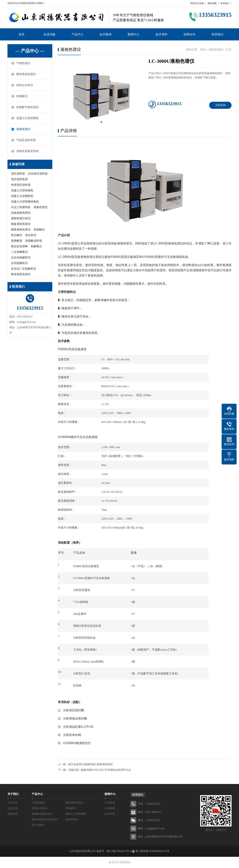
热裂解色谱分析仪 (42, 814)
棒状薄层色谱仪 (26, 74)
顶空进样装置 (19, 179)
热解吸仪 (36, 246)
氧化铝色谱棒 (19, 246)
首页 (21, 34)
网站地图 (212, 3)
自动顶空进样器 (38, 174)
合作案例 (105, 34)
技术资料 (162, 34)
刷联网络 (125, 862)
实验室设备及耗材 (27, 151)
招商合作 (190, 34)
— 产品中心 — (30, 51)
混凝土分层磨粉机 (22, 196)
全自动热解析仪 (21, 257)
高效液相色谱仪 (21, 213)
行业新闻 (110, 808)
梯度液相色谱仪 (21, 230)
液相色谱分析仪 (21, 218)
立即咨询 (220, 105)
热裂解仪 (22, 96)
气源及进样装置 (26, 140)
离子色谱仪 (38, 825)
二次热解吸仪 (19, 252)
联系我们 (225, 3)
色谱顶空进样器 (21, 185)
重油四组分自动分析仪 (45, 819)
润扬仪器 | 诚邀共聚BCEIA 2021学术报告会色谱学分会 (100, 770)
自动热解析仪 (19, 263)
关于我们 (13, 794)
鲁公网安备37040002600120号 (152, 851)
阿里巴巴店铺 (197, 3)
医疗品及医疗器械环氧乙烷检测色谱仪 (91, 764)
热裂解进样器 (34, 241)
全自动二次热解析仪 (24, 269)
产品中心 (77, 34)
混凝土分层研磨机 (27, 118)
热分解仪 (17, 235)
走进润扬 (49, 34)
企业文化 (13, 808)
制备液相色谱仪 (21, 224)
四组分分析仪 (25, 85)
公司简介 (13, 803)
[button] (101, 122)
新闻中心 (134, 34)
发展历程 (13, 814)
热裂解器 (17, 241)
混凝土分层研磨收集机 (25, 202)
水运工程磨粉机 (21, 207)
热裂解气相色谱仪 (27, 107)
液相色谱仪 (23, 129)
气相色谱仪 (23, 63)
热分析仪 (31, 235)
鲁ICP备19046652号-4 (119, 851)
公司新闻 (110, 803)
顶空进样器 (18, 174)
